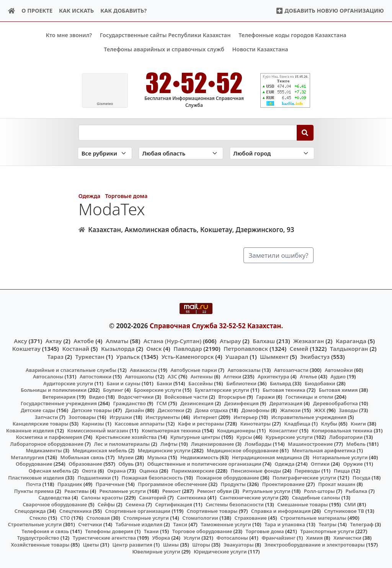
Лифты (169, 444)
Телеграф (362, 524)
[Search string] (188, 133)
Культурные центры (195, 437)
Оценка (149, 471)
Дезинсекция (197, 403)
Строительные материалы (313, 517)
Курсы (244, 437)
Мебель (356, 444)
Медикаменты (44, 450)
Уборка (161, 538)
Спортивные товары (212, 511)
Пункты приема (34, 491)
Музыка (157, 457)
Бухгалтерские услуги (222, 390)
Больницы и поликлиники (54, 390)
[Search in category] (105, 153)
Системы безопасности (235, 504)
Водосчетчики (136, 397)
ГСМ (162, 403)
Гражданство (129, 403)
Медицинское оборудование (243, 450)
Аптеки (233, 376)
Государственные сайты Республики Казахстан (165, 35)
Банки (164, 383)
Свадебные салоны (316, 498)
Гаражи (265, 397)
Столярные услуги (146, 517)
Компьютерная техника (171, 430)
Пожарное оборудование (228, 477)
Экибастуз (315, 356)
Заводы (348, 410)
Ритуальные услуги (266, 491)
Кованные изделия (30, 430)
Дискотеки (171, 410)
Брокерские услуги (158, 390)
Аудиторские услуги (68, 383)
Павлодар (188, 349)
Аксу (20, 341)
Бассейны (201, 383)
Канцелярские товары (41, 424)
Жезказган (309, 341)
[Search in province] (181, 153)
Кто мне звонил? (69, 35)
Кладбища (297, 424)
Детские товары (92, 410)
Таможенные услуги (226, 524)
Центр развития (132, 545)
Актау (54, 341)
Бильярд (281, 383)
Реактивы (77, 491)
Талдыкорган (349, 349)
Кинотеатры (256, 424)
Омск (154, 349)
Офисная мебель (50, 471)
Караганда (351, 341)
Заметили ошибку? (278, 255)
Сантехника (192, 498)
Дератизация (286, 403)
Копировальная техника (342, 430)
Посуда (362, 477)
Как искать (76, 11)
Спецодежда (30, 511)
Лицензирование (212, 444)
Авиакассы (143, 370)
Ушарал (237, 356)
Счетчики (90, 524)
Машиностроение (310, 444)
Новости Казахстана (260, 49)
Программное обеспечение (172, 484)
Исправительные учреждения (309, 417)
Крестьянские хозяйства (126, 437)
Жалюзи (291, 410)
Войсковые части (186, 397)
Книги (358, 424)
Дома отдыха (211, 410)
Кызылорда (118, 349)
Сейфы (106, 504)
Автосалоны (48, 376)
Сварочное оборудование (55, 504)
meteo (105, 104)
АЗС (172, 376)
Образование (85, 464)
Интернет (205, 417)
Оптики (320, 464)
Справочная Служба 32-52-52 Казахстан (216, 325)
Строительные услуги (35, 524)
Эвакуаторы (239, 545)
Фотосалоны (232, 538)
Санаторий (153, 498)
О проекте (37, 11)
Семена (135, 504)
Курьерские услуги (289, 437)
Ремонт (172, 491)
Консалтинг (284, 430)
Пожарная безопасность (152, 477)
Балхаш (264, 341)
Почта (34, 484)
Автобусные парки (194, 370)
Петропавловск (246, 349)
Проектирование (283, 484)
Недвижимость (199, 457)
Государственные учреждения (59, 403)
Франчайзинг (278, 538)
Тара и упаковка (285, 524)
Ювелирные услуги (156, 551)
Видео (97, 397)
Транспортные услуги (327, 531)
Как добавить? (123, 11)
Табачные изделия (139, 524)
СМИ (350, 504)
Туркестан (90, 356)
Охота (89, 471)
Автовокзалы (244, 370)
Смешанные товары (302, 504)
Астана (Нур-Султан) (172, 341)
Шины (171, 545)
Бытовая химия (338, 390)
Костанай (76, 349)
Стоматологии (200, 517)
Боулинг (113, 390)
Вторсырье (232, 397)
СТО (65, 517)
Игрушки (121, 417)
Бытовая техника (284, 390)
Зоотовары (82, 417)
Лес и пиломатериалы (122, 444)
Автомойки (339, 370)
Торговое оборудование (202, 531)
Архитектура (274, 376)
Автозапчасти (291, 370)
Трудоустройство (38, 538)
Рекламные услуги (122, 491)
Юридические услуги (220, 551)
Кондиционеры (236, 430)
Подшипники (94, 477)
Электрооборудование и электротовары (314, 545)
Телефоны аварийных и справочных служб (164, 49)
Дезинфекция (242, 403)
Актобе (84, 341)
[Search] (305, 133)
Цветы (91, 545)
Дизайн (135, 410)
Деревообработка (336, 403)
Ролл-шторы (319, 491)
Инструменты (163, 417)
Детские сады (38, 410)
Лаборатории (346, 437)
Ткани (151, 531)
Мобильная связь (82, 457)
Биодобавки (320, 383)
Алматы (117, 341)
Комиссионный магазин (98, 430)
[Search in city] (272, 153)
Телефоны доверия (109, 531)
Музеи (126, 457)
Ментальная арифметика (324, 450)
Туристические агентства (104, 538)
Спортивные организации (138, 511)
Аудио (338, 376)
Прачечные (110, 484)
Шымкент (274, 356)
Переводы (308, 471)
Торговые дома (126, 196)
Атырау (230, 341)
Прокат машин (337, 484)
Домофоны (256, 410)
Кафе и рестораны (201, 424)
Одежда (89, 196)
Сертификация (174, 504)
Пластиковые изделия (36, 477)
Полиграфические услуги (304, 477)
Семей (299, 349)
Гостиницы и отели (310, 397)
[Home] (12, 11)
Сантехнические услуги (249, 498)
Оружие (353, 464)
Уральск (128, 356)
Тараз (55, 356)
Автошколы (139, 376)
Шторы (201, 545)
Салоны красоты (102, 498)
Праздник (70, 484)
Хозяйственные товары (40, 545)
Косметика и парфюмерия (49, 437)
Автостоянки (96, 376)
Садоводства (54, 498)
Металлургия (27, 457)
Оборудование (34, 464)
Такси (180, 524)
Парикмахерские (193, 471)
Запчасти (47, 417)
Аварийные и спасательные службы (71, 370)
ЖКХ (320, 410)
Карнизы (93, 424)
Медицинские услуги (164, 450)
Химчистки (347, 538)
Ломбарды (258, 444)
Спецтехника (75, 511)
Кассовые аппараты (140, 424)
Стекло (38, 517)
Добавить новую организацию (330, 11)
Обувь (126, 464)
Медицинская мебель (100, 450)
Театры (327, 524)
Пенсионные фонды (256, 471)
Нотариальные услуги (340, 457)
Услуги (192, 538)
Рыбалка (356, 491)
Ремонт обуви (215, 491)
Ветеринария (59, 397)
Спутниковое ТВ (344, 511)
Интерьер (246, 417)
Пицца (342, 471)
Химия (315, 538)
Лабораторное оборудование (47, 444)
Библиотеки (241, 383)
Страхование (250, 517)
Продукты (233, 484)
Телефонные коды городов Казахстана (292, 35)
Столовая (98, 517)
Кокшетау (26, 349)
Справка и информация (281, 511)
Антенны (202, 376)
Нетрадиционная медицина (267, 457)
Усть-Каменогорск (188, 356)
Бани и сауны (124, 383)
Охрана (117, 471)
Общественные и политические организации (204, 464)
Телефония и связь (45, 531)
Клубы (329, 424)
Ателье (308, 376)
